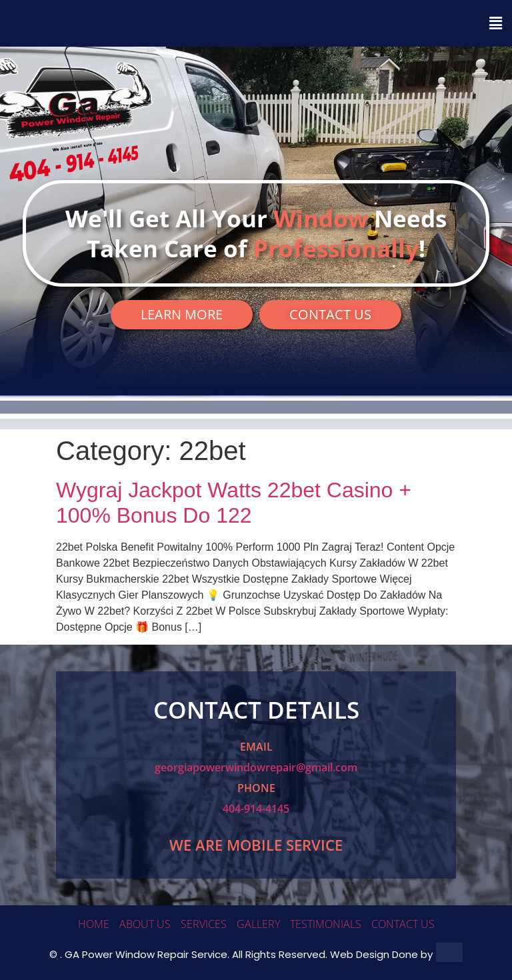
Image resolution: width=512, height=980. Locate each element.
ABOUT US (145, 924)
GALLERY (258, 924)
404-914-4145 (256, 809)
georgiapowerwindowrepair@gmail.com (256, 767)
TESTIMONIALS (326, 924)
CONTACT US (403, 924)
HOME (94, 924)
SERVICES (204, 924)
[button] (256, 23)
